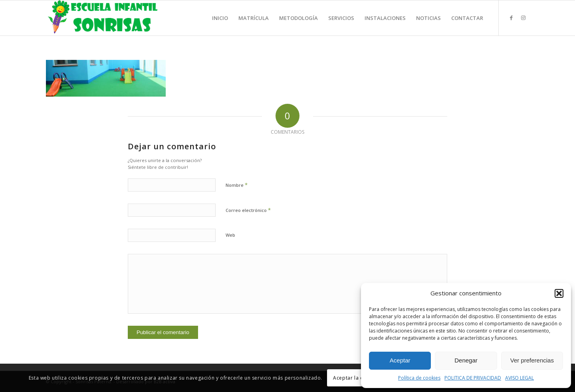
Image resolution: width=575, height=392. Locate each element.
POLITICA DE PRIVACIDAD (473, 378)
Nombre (237, 185)
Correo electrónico (248, 210)
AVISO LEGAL (519, 378)
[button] (559, 293)
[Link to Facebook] (511, 18)
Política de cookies (419, 378)
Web (230, 235)
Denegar (466, 360)
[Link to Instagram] (523, 18)
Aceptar (400, 360)
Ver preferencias (532, 360)
